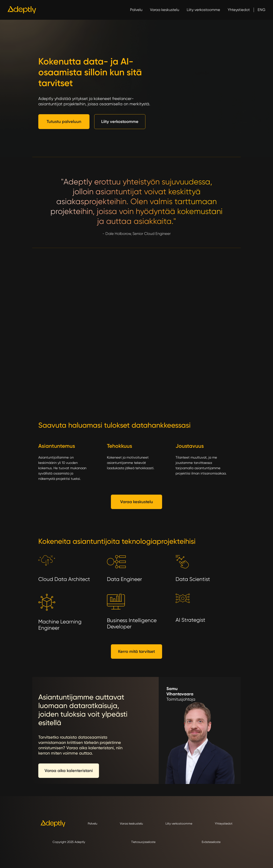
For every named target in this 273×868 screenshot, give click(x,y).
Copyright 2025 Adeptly (69, 842)
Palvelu (136, 10)
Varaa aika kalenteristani (69, 771)
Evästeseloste (211, 842)
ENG (262, 10)
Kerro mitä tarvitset (136, 651)
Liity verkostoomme (203, 10)
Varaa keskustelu (165, 10)
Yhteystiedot (239, 10)
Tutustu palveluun (64, 122)
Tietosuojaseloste (143, 842)
